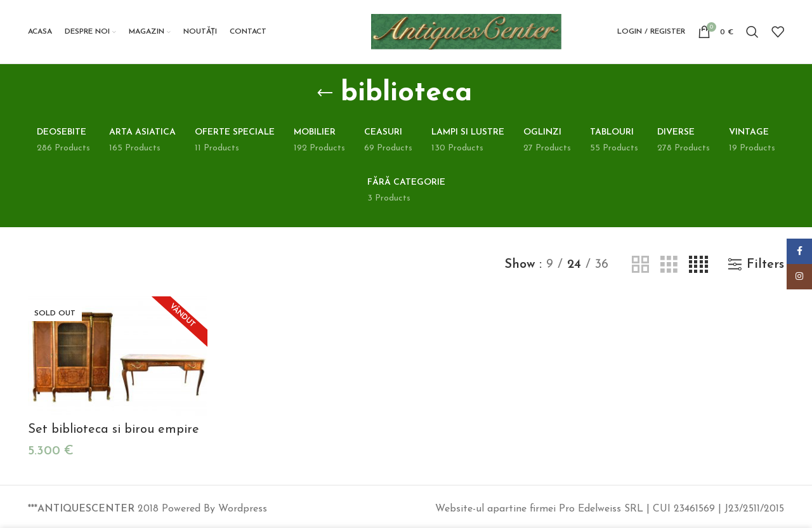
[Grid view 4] (698, 265)
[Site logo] (466, 31)
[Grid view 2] (640, 265)
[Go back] (325, 93)
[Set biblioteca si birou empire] (118, 356)
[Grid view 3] (669, 265)
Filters (765, 265)
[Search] (752, 32)
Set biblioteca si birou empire (114, 430)
